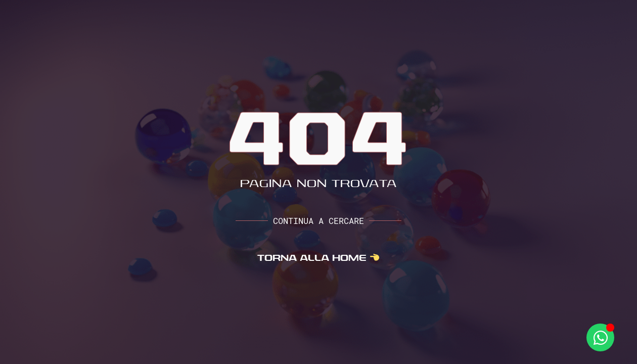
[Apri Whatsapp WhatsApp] (600, 337)
